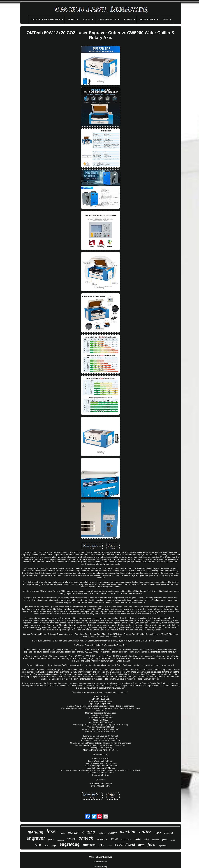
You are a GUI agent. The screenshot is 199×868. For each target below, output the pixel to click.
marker (74, 832)
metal (138, 839)
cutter (145, 832)
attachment (60, 840)
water (71, 839)
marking (36, 832)
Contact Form (101, 862)
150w (110, 845)
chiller (169, 832)
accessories (126, 840)
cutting (89, 832)
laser (52, 831)
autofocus (89, 845)
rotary (113, 832)
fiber (152, 844)
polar (51, 839)
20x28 (173, 840)
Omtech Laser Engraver (101, 857)
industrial (102, 839)
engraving (69, 844)
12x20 (114, 839)
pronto (165, 840)
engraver (36, 838)
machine (128, 832)
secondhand (125, 844)
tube (146, 839)
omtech (86, 838)
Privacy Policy (101, 867)
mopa (54, 845)
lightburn (163, 845)
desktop (102, 833)
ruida (63, 833)
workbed (155, 840)
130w (102, 845)
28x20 (46, 846)
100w (157, 833)
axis (141, 845)
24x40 (38, 845)
